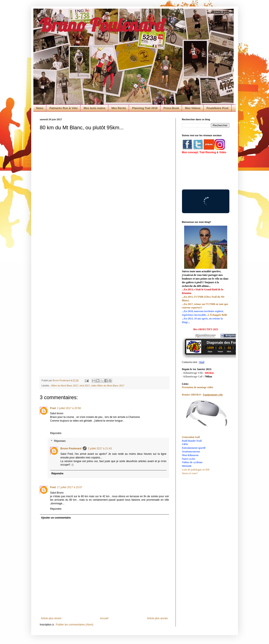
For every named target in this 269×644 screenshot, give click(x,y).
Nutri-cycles (189, 459)
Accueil (104, 618)
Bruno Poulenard (102, 25)
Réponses (60, 441)
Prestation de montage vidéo (198, 387)
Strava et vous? (190, 473)
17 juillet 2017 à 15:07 (70, 487)
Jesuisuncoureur (191, 452)
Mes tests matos (94, 108)
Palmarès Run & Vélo (63, 108)
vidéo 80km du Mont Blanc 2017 (108, 386)
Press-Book (171, 108)
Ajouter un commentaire (56, 518)
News (40, 108)
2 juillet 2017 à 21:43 (100, 449)
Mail (202, 362)
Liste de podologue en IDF (196, 470)
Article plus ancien (157, 618)
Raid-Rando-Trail (192, 441)
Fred (53, 408)
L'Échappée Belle (218, 315)
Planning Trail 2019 (145, 108)
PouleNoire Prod (218, 108)
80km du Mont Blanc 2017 (65, 386)
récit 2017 (85, 386)
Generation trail (191, 437)
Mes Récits (119, 108)
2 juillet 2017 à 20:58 (69, 408)
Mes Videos (193, 108)
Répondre (56, 433)
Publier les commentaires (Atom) (75, 625)
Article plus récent (51, 618)
